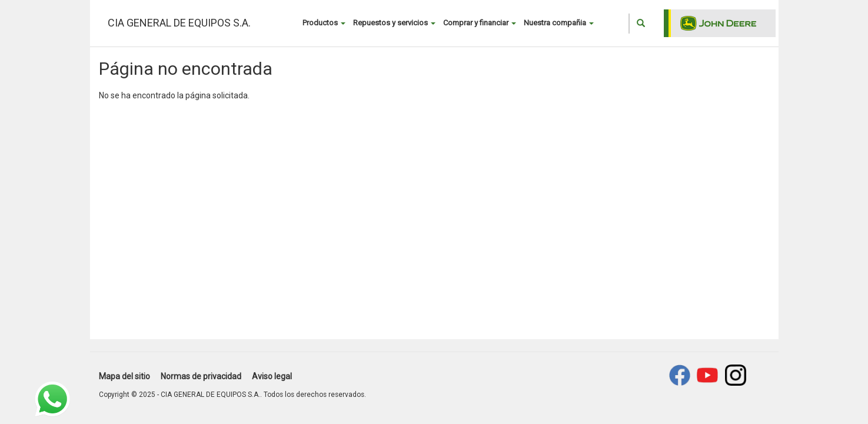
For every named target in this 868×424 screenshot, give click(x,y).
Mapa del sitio (124, 376)
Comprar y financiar (480, 23)
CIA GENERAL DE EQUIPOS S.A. (179, 23)
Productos (324, 23)
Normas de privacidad (201, 376)
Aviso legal (272, 376)
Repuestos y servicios (394, 23)
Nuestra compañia (559, 23)
